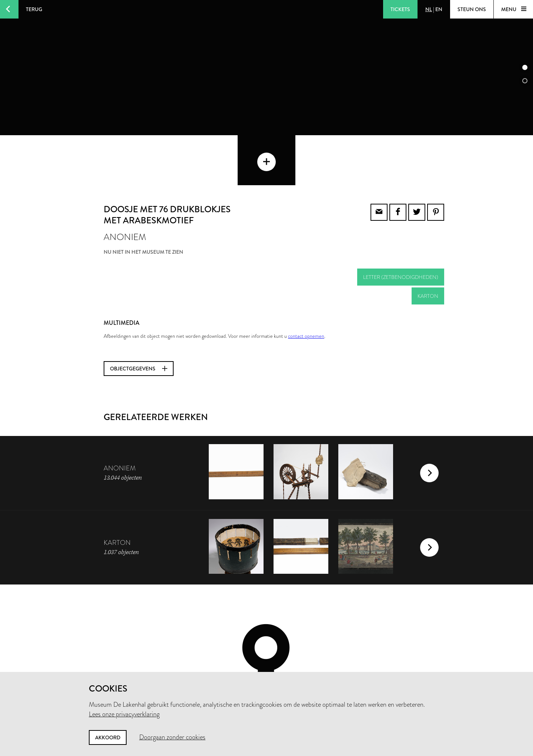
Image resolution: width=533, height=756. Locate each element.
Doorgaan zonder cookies (172, 737)
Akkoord (108, 737)
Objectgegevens (139, 319)
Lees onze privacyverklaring (124, 714)
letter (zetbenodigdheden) (401, 227)
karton (428, 246)
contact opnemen (306, 286)
